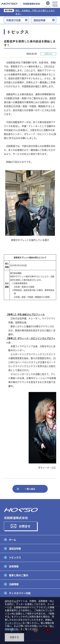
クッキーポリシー (14, 623)
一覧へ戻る (30, 489)
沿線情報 (14, 584)
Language (48, 4)
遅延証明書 (15, 548)
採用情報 (14, 566)
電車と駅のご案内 (19, 575)
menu (55, 4)
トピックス (15, 557)
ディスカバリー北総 (20, 593)
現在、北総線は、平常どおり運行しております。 (35, 12)
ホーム (13, 540)
